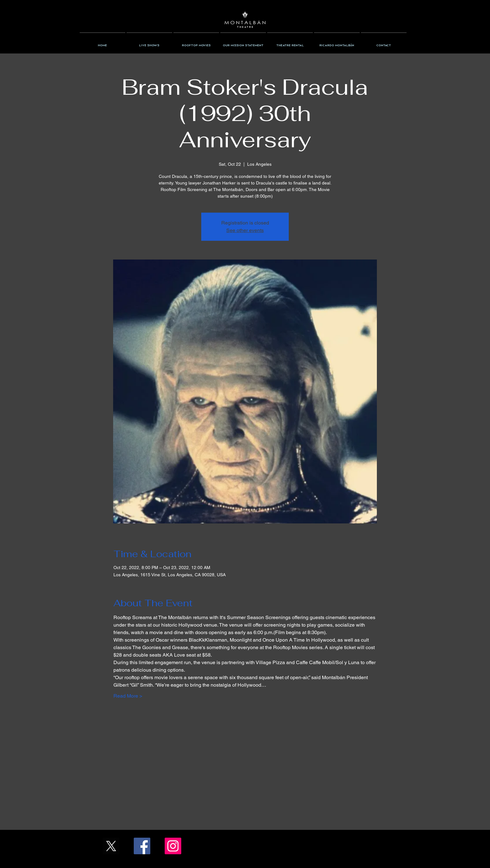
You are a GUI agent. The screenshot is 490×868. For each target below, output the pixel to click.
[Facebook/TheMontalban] (142, 846)
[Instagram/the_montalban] (173, 846)
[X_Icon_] (111, 846)
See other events (245, 230)
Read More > (128, 696)
